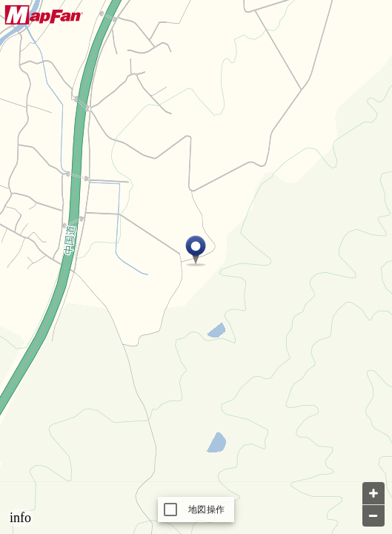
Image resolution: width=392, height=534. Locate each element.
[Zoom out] (373, 515)
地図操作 (206, 510)
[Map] (196, 267)
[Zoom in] (373, 493)
